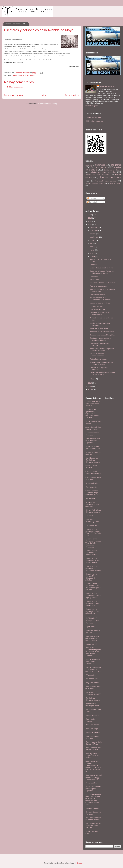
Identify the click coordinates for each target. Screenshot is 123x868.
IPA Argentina (90, 675)
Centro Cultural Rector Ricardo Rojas (93, 473)
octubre (93, 234)
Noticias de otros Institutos (103, 172)
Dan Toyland (90, 498)
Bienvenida (89, 165)
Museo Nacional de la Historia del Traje (93, 743)
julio (92, 244)
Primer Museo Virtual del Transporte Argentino (93, 789)
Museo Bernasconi (92, 715)
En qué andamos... (99, 167)
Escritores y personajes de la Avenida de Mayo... (100, 339)
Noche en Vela (95, 280)
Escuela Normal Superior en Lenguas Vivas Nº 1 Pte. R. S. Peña (93, 532)
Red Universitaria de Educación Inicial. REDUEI (93, 826)
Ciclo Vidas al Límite (97, 309)
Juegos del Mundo (92, 683)
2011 (90, 225)
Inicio (44, 95)
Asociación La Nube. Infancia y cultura (93, 428)
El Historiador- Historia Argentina (92, 521)
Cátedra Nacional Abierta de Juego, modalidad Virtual (92, 493)
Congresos (100, 165)
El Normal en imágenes (94, 121)
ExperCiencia (90, 627)
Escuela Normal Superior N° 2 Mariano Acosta (91, 553)
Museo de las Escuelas (90, 720)
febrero (93, 379)
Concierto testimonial (97, 294)
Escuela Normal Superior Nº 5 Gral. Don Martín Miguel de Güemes (93, 587)
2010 (90, 383)
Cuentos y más (91, 487)
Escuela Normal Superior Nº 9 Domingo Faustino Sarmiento (92, 620)
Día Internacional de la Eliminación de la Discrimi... (101, 299)
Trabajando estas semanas (96, 183)
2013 (90, 218)
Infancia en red (91, 644)
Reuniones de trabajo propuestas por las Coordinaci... (102, 350)
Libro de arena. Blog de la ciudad (93, 687)
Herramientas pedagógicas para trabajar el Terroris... (101, 363)
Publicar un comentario (16, 87)
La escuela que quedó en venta (101, 268)
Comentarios (93, 202)
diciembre (94, 227)
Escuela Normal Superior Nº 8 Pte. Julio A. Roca (92, 611)
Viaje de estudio (115, 183)
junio (92, 247)
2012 (90, 221)
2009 (90, 386)
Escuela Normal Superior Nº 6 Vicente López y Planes (93, 595)
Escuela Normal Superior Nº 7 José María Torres (92, 603)
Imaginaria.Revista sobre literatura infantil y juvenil (92, 638)
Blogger (80, 863)
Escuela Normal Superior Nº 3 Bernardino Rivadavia (93, 568)
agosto (93, 240)
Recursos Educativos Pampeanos (93, 813)
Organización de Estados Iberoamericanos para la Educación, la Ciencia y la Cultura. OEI (93, 766)
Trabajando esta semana (106, 181)
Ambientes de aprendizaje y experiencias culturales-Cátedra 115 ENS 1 (92, 414)
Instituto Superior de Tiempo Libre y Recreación (93, 661)
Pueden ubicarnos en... (94, 117)
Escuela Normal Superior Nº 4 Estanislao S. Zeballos (91, 577)
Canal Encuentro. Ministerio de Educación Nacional (93, 460)
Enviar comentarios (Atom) (47, 104)
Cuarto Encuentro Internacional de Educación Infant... (102, 374)
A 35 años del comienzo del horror (102, 283)
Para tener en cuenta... (98, 286)
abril (92, 253)
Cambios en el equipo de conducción (99, 369)
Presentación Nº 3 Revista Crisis (102, 332)
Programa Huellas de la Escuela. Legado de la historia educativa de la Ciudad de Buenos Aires (93, 799)
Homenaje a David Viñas (99, 328)
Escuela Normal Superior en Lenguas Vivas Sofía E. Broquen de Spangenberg (93, 543)
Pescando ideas (91, 783)
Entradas (91, 198)
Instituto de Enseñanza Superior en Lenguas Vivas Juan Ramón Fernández (93, 652)
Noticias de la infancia (112, 170)
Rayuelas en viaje (92, 808)
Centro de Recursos (107, 86)
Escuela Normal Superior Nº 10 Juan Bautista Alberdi (93, 560)
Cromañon (93, 265)
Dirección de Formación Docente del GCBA (93, 504)
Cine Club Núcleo (92, 483)
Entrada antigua (72, 95)
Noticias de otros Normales (97, 175)
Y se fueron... (94, 276)
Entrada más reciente (14, 95)
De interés (116, 165)
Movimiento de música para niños (92, 705)
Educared (89, 516)
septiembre (94, 237)
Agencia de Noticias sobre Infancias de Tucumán (93, 404)
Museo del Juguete (93, 732)
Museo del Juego (92, 729)
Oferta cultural (17, 75)
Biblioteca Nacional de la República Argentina (93, 441)
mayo (92, 250)
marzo (93, 256)
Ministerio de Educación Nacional (93, 699)
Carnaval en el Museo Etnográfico (102, 335)
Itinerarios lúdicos (92, 679)
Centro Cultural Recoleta (91, 467)
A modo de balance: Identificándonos (97, 355)
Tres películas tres (96, 306)
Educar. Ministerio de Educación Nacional (93, 511)
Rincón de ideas (29, 75)
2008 (90, 389)
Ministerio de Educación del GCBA (93, 693)
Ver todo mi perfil (92, 106)
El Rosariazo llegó (92, 525)
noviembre (94, 231)
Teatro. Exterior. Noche (98, 359)
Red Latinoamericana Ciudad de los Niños (93, 819)
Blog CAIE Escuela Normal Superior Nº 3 (93, 447)
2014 (90, 215)
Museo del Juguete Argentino (93, 737)
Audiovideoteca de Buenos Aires (92, 434)
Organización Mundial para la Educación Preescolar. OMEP (94, 777)
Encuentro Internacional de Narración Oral (99, 314)
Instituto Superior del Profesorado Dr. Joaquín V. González (93, 669)
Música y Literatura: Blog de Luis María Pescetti (93, 756)
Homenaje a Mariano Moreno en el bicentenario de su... (101, 272)
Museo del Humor (92, 725)
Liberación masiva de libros (100, 303)
